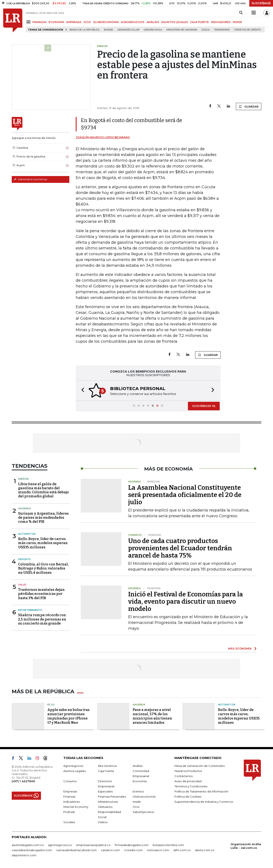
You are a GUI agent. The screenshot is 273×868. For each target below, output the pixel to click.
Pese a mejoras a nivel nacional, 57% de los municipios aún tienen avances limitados (152, 716)
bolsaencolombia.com (168, 845)
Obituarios (105, 807)
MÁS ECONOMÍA (240, 648)
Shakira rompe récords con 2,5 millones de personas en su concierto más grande (42, 619)
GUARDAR (249, 106)
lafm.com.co (182, 850)
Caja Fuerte (106, 771)
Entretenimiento (30, 610)
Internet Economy (76, 807)
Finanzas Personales (112, 797)
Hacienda (24, 508)
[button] (81, 391)
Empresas (70, 791)
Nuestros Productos (188, 771)
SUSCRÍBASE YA (204, 406)
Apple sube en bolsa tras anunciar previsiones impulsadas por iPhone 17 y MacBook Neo (68, 716)
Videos (103, 822)
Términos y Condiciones (191, 786)
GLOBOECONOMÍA (106, 22)
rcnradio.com (133, 850)
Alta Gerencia (107, 766)
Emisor (108, 30)
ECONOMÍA (56, 22)
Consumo (70, 781)
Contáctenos (184, 776)
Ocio (136, 807)
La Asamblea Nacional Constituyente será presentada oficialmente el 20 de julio (185, 495)
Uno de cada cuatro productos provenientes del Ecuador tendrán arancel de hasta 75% (180, 548)
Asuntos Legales (75, 771)
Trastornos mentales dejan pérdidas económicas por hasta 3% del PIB (41, 594)
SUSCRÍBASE (261, 3)
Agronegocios (73, 766)
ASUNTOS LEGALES (175, 22)
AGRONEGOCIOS (133, 22)
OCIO (87, 22)
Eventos (138, 791)
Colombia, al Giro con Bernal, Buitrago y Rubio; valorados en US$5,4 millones (43, 568)
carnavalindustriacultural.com (76, 850)
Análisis (138, 766)
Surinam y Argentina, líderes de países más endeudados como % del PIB (43, 518)
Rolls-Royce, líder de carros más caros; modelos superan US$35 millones (43, 543)
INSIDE (237, 22)
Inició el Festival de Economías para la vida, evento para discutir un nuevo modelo (186, 601)
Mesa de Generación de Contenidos (200, 766)
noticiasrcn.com (158, 850)
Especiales (105, 791)
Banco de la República (85, 30)
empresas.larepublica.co (93, 845)
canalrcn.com (110, 850)
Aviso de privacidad (188, 781)
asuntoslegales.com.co (28, 845)
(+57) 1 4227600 (23, 781)
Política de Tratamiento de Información (201, 791)
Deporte (24, 559)
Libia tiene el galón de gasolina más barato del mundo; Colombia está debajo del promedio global (44, 490)
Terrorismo (222, 30)
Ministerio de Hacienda (182, 30)
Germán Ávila (153, 30)
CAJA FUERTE (199, 22)
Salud (22, 585)
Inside (137, 802)
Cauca (206, 30)
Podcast (69, 812)
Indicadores (72, 802)
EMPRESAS (74, 22)
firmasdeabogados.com (132, 845)
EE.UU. (51, 705)
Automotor (27, 534)
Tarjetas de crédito (247, 30)
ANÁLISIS (153, 22)
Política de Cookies (188, 797)
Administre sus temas (30, 179)
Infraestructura (108, 802)
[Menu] (29, 22)
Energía (23, 479)
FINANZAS (39, 22)
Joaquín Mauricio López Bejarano (103, 137)
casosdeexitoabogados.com (32, 850)
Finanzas (69, 797)
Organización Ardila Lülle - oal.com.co (246, 846)
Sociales (69, 822)
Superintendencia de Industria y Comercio (204, 802)
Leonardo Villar (128, 30)
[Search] (241, 13)
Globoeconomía (144, 797)
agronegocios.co (60, 845)
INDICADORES (221, 22)
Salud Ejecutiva (143, 812)
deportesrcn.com (24, 855)
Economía (140, 781)
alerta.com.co (205, 850)
